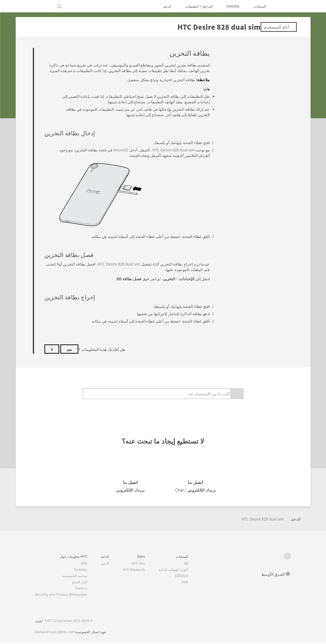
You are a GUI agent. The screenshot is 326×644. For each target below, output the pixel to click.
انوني (39, 621)
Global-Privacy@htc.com (56, 632)
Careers (85, 589)
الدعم (164, 6)
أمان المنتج (84, 582)
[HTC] (285, 6)
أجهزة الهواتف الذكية (180, 570)
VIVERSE (232, 6)
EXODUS (188, 576)
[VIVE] (41, 6)
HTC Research (139, 570)
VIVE (191, 582)
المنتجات (260, 6)
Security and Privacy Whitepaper (63, 595)
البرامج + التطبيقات (196, 6)
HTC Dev (144, 564)
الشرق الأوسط (273, 574)
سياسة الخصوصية (79, 576)
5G (193, 564)
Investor (84, 570)
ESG (88, 564)
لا (52, 349)
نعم (70, 349)
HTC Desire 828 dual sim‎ (259, 519)
